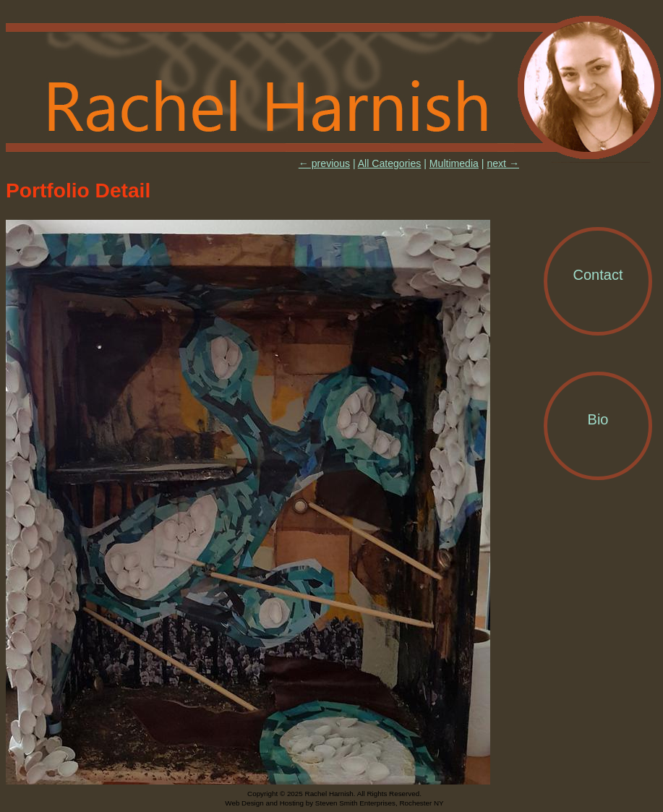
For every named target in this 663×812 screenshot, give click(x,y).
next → (503, 163)
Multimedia (454, 163)
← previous (324, 163)
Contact (598, 275)
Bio (598, 419)
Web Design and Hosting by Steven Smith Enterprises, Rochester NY (334, 803)
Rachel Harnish (334, 88)
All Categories (390, 163)
